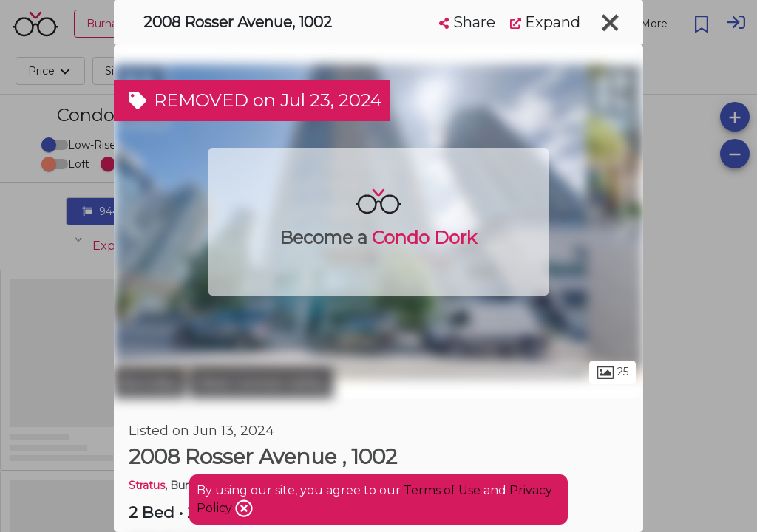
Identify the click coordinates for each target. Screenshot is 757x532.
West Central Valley (261, 383)
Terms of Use (442, 490)
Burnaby (150, 383)
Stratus (147, 485)
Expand (545, 22)
